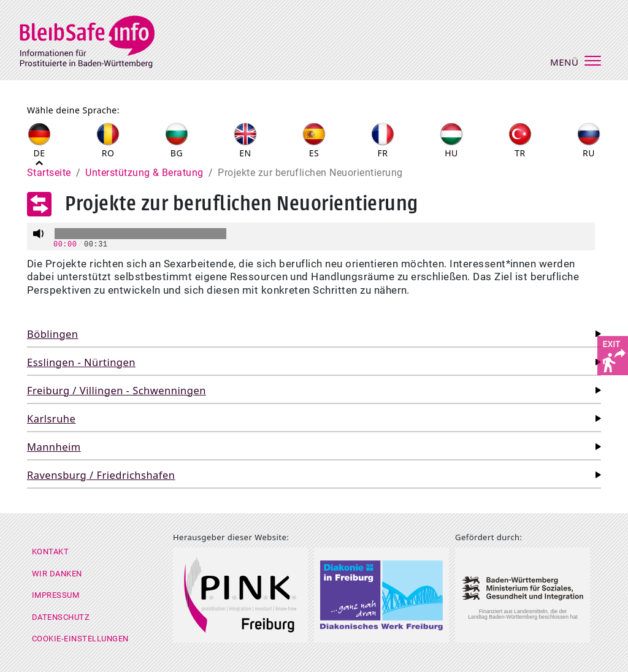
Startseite (49, 173)
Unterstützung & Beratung (144, 173)
